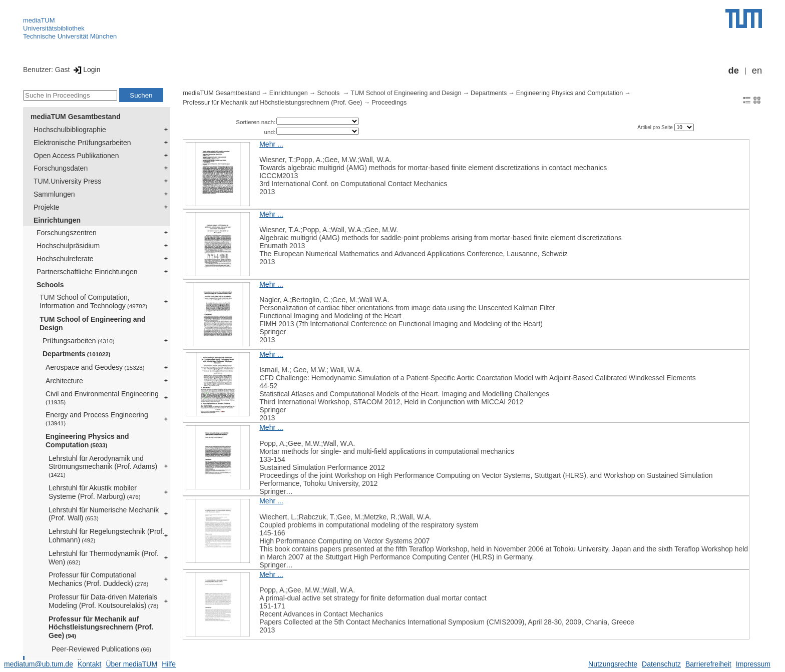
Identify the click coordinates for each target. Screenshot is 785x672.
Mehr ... (271, 144)
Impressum (753, 664)
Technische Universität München (70, 36)
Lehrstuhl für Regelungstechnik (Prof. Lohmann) (106, 536)
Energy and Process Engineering (97, 419)
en (757, 71)
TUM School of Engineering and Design (93, 323)
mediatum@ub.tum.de (39, 664)
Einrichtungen (57, 220)
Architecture (64, 381)
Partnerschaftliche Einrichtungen (87, 272)
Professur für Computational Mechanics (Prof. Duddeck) (98, 579)
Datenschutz (661, 664)
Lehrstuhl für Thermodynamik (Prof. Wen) (104, 558)
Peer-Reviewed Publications (101, 649)
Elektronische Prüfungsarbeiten (82, 143)
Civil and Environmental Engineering (102, 398)
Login (86, 70)
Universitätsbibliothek (54, 28)
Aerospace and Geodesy (95, 367)
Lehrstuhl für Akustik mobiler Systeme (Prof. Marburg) (95, 492)
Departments (77, 354)
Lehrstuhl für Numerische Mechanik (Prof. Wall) (104, 514)
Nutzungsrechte (613, 664)
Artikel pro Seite (656, 127)
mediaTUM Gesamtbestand (76, 117)
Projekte (46, 207)
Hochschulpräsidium (68, 246)
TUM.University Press (67, 181)
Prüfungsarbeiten (79, 341)
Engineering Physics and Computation (87, 441)
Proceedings (389, 103)
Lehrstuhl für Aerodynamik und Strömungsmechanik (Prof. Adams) (103, 466)
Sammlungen (54, 194)
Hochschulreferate (65, 259)
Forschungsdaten (61, 168)
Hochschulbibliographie (70, 130)
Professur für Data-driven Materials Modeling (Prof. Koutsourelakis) (103, 601)
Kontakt (89, 664)
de (734, 71)
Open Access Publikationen (76, 156)
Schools (50, 285)
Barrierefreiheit (708, 664)
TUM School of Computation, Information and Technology (93, 301)
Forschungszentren (67, 233)
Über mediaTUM (131, 664)
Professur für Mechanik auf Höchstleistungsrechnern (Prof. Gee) (101, 627)
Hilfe (169, 664)
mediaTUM (39, 20)
